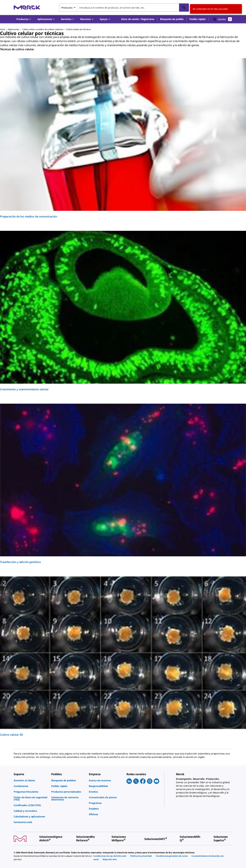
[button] (138, 19)
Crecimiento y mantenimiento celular (24, 389)
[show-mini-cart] (222, 19)
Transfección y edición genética (20, 562)
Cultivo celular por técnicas (78, 29)
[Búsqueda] (184, 8)
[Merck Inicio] (27, 7)
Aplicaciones (13, 29)
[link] (31, 780)
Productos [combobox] (67, 8)
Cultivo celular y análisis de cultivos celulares (43, 29)
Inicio (2, 29)
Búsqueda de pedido (172, 19)
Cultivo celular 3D (12, 735)
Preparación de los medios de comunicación (28, 216)
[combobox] (124, 8)
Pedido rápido (198, 19)
